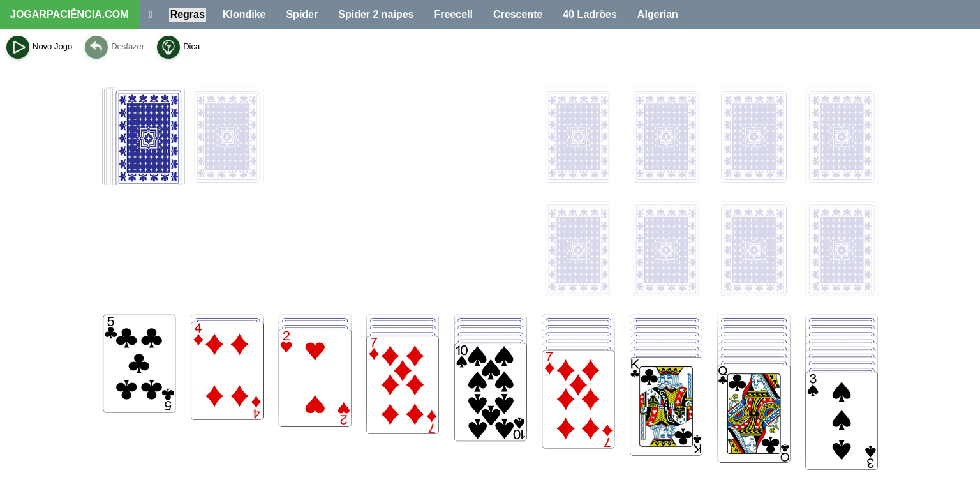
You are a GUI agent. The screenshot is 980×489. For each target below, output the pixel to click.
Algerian (658, 14)
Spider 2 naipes (376, 14)
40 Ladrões (590, 14)
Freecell (454, 14)
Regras (188, 14)
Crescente (518, 14)
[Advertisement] (490, 380)
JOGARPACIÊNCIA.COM (70, 14)
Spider (302, 14)
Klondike (244, 14)
